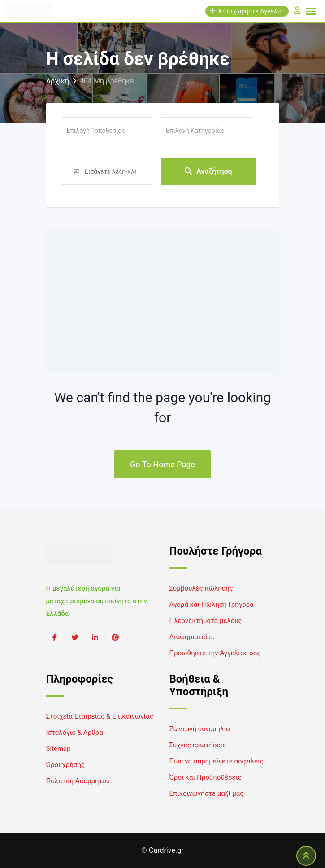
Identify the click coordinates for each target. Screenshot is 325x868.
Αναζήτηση (208, 171)
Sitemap (58, 749)
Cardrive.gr (166, 850)
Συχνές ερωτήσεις (198, 745)
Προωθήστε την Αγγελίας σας (215, 653)
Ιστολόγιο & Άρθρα (75, 732)
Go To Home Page (162, 464)
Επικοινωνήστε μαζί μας (207, 793)
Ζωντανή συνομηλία (200, 729)
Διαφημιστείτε (192, 637)
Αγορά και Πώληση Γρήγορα (212, 605)
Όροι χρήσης (66, 765)
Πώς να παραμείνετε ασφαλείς (217, 761)
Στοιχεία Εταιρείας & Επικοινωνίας (100, 716)
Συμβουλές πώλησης (201, 588)
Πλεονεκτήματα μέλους (206, 621)
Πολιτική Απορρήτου (78, 781)
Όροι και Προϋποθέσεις (206, 777)
